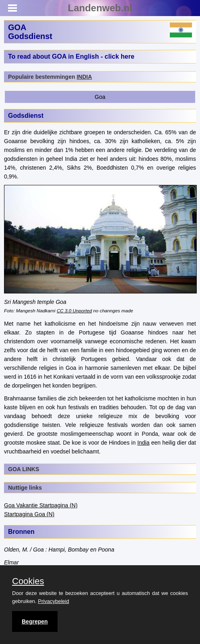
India (143, 443)
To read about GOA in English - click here (71, 56)
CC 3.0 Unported (74, 311)
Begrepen (35, 621)
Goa (100, 97)
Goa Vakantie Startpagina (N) (41, 505)
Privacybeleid (53, 601)
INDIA (84, 77)
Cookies (28, 581)
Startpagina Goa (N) (29, 514)
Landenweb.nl (100, 8)
